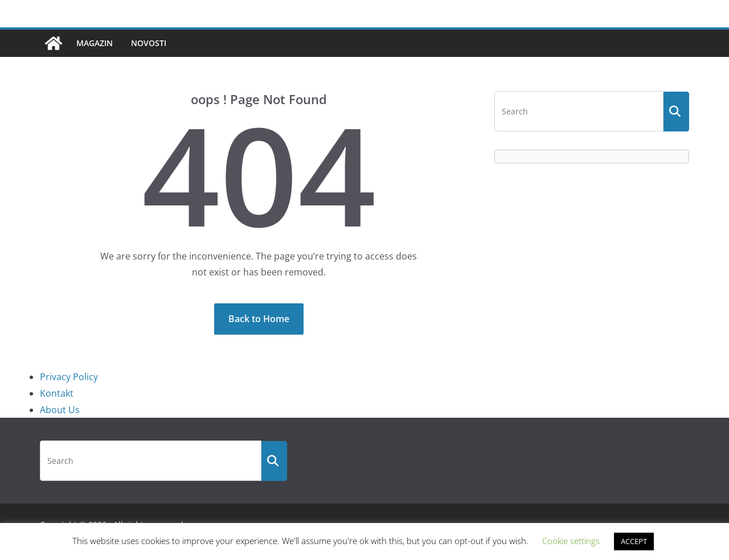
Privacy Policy (69, 377)
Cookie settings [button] (571, 541)
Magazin (95, 43)
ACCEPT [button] (634, 541)
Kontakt (57, 393)
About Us (60, 410)
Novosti (149, 43)
